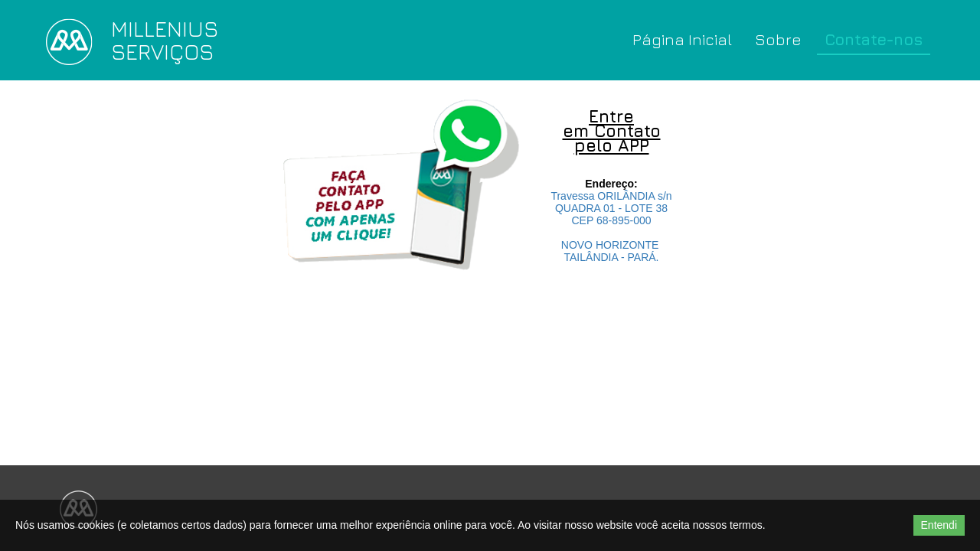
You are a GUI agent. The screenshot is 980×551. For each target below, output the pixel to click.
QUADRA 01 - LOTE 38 (611, 208)
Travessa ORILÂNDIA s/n (611, 196)
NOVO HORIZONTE (611, 245)
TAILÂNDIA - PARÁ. (612, 257)
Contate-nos (874, 39)
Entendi (939, 525)
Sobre (778, 39)
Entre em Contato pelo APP (612, 131)
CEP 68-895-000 (611, 220)
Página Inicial (682, 39)
